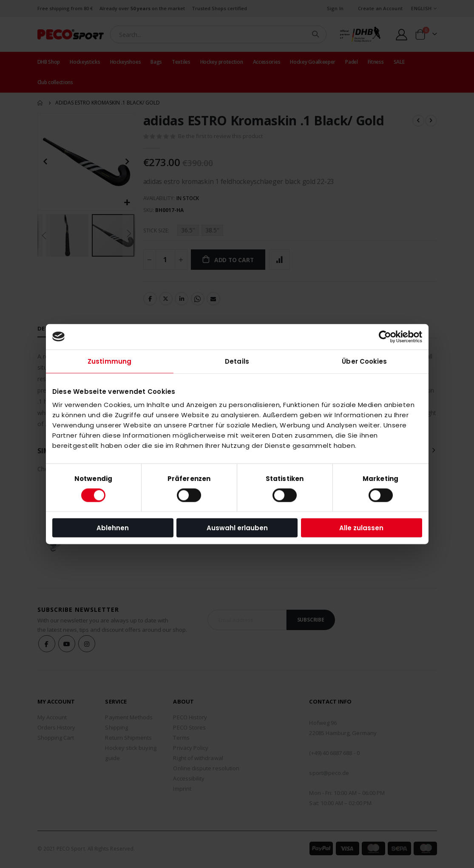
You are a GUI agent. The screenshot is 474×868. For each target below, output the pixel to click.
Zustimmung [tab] (109, 361)
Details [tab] (237, 361)
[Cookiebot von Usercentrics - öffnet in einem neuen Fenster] (385, 336)
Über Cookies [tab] (364, 361)
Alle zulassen (361, 528)
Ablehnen (113, 528)
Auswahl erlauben (237, 528)
